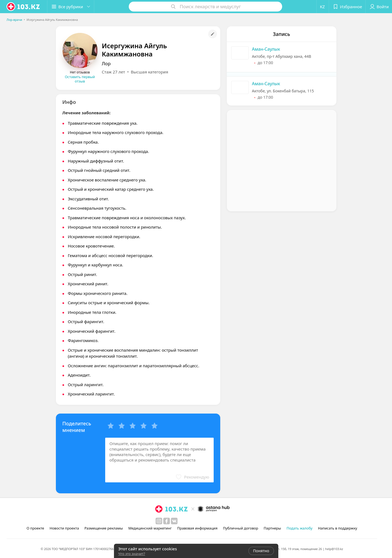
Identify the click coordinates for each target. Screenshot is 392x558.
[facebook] (167, 521)
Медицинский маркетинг (150, 528)
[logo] (24, 7)
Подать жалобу (300, 528)
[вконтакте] (174, 521)
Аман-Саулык (266, 49)
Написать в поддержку (338, 528)
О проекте (35, 528)
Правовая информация (197, 528)
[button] (71, 7)
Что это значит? (132, 554)
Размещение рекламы (104, 528)
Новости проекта (64, 528)
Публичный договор (241, 528)
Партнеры (272, 528)
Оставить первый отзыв (80, 79)
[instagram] (159, 521)
